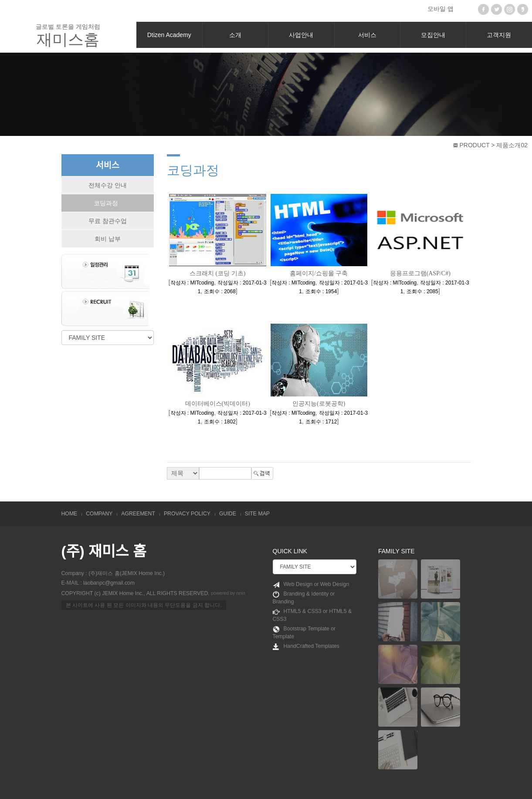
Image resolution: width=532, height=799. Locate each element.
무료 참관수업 (108, 221)
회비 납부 (108, 239)
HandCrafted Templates (306, 647)
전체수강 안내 (108, 185)
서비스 (367, 35)
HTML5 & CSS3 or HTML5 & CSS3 (312, 615)
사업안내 (301, 35)
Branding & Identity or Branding (304, 598)
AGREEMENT (138, 514)
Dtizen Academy (169, 35)
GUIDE (228, 514)
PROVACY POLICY (187, 514)
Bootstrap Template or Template (304, 633)
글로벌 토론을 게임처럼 (68, 36)
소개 (235, 35)
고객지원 (499, 35)
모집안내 (433, 35)
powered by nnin (228, 593)
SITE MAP (257, 514)
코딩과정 (106, 203)
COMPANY (99, 514)
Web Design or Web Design (311, 585)
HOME (69, 514)
